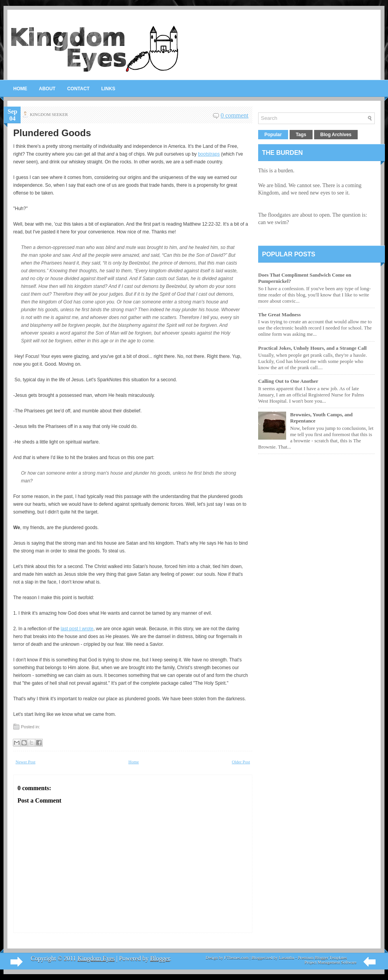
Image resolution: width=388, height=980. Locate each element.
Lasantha (287, 957)
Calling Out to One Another (288, 381)
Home (20, 89)
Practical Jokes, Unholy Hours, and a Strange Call (312, 348)
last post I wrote (77, 629)
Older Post (241, 762)
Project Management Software (330, 962)
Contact (79, 89)
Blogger (160, 958)
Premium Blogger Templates (322, 957)
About (47, 89)
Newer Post (25, 762)
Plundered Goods (52, 133)
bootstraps (209, 154)
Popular (273, 135)
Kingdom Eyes (96, 958)
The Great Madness (280, 315)
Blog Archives (336, 135)
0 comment (234, 115)
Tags (301, 135)
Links (108, 89)
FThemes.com (237, 957)
